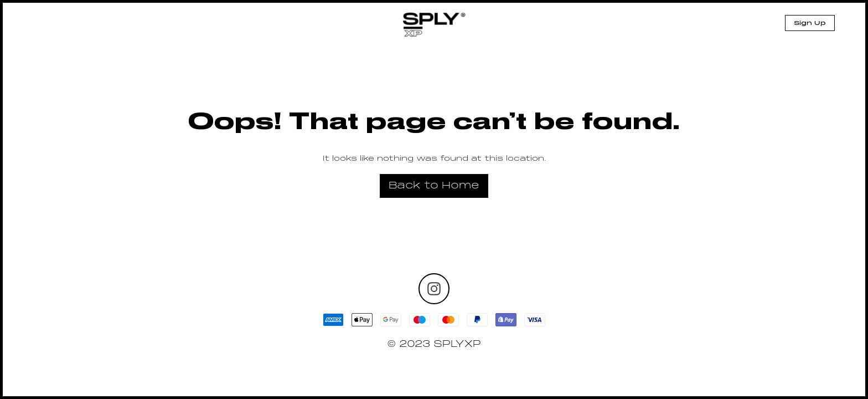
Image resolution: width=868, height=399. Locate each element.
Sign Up (810, 23)
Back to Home (434, 186)
